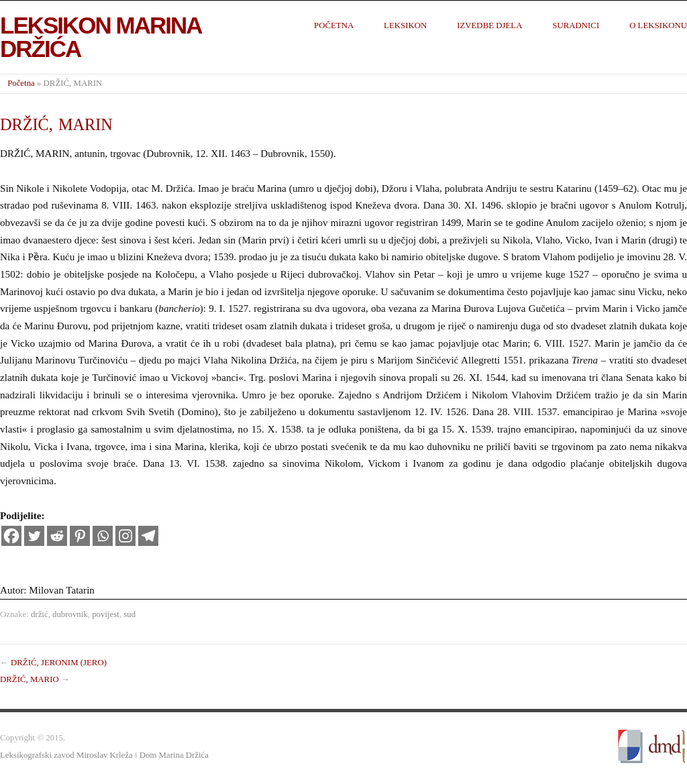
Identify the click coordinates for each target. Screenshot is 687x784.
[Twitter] (34, 536)
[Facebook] (11, 536)
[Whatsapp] (103, 536)
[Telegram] (148, 536)
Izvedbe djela (489, 25)
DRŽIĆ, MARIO (30, 679)
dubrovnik (70, 614)
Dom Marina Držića (174, 755)
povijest (106, 614)
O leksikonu (658, 25)
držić (40, 614)
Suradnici (576, 25)
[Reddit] (57, 536)
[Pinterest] (80, 536)
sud (129, 614)
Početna (334, 25)
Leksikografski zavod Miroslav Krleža (66, 755)
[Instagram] (125, 536)
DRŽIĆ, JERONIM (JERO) (59, 663)
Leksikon (405, 25)
